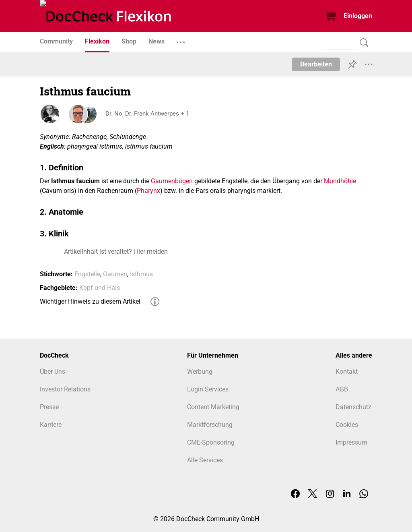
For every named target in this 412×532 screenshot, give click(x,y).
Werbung (200, 372)
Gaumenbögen (172, 181)
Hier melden (151, 252)
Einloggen (358, 16)
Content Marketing (213, 407)
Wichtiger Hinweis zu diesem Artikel (90, 301)
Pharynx (148, 191)
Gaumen (115, 274)
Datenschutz (353, 407)
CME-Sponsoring (211, 442)
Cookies (347, 425)
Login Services (208, 389)
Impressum (351, 442)
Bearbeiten (316, 64)
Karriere (51, 425)
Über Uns (53, 372)
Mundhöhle (340, 181)
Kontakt (347, 372)
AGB (342, 389)
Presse (49, 407)
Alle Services (205, 460)
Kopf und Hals (100, 288)
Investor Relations (65, 389)
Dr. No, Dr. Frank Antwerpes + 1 (148, 114)
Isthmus (141, 274)
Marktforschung (210, 425)
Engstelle (87, 274)
